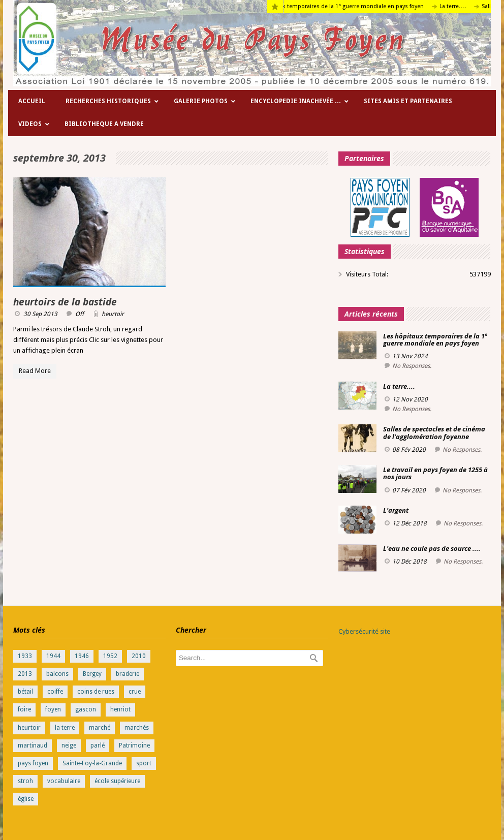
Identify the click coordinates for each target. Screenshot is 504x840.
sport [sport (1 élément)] (144, 763)
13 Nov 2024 (410, 356)
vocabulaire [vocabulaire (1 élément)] (64, 781)
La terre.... (399, 386)
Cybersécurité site (364, 631)
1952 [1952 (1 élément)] (110, 656)
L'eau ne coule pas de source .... (432, 548)
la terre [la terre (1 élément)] (65, 728)
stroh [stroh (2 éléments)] (25, 781)
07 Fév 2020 (409, 490)
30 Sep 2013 (40, 314)
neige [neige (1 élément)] (69, 745)
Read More (35, 371)
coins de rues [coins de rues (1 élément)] (96, 692)
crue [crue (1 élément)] (135, 692)
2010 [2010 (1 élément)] (139, 656)
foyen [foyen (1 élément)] (53, 709)
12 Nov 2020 (410, 399)
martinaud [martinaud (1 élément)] (33, 745)
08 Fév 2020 (409, 450)
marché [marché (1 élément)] (100, 728)
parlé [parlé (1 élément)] (98, 745)
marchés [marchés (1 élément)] (137, 728)
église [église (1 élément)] (26, 799)
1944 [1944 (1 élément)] (53, 656)
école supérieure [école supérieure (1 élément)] (117, 781)
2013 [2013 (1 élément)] (25, 674)
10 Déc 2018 (409, 562)
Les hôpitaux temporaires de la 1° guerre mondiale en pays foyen (346, 6)
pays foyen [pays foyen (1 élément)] (33, 763)
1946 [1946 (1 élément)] (82, 656)
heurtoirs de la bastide (65, 302)
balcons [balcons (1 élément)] (57, 674)
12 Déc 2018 (409, 523)
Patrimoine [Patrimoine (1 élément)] (134, 745)
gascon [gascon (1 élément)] (86, 709)
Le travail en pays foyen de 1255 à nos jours (435, 473)
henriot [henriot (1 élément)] (120, 709)
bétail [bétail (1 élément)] (25, 692)
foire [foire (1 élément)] (24, 709)
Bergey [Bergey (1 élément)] (92, 674)
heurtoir (113, 314)
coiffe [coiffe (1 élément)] (55, 692)
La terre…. (461, 6)
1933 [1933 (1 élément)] (25, 656)
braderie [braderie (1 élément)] (128, 674)
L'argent (396, 510)
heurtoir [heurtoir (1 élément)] (29, 728)
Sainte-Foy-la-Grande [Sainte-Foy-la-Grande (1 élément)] (92, 763)
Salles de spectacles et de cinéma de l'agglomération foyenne (434, 432)
